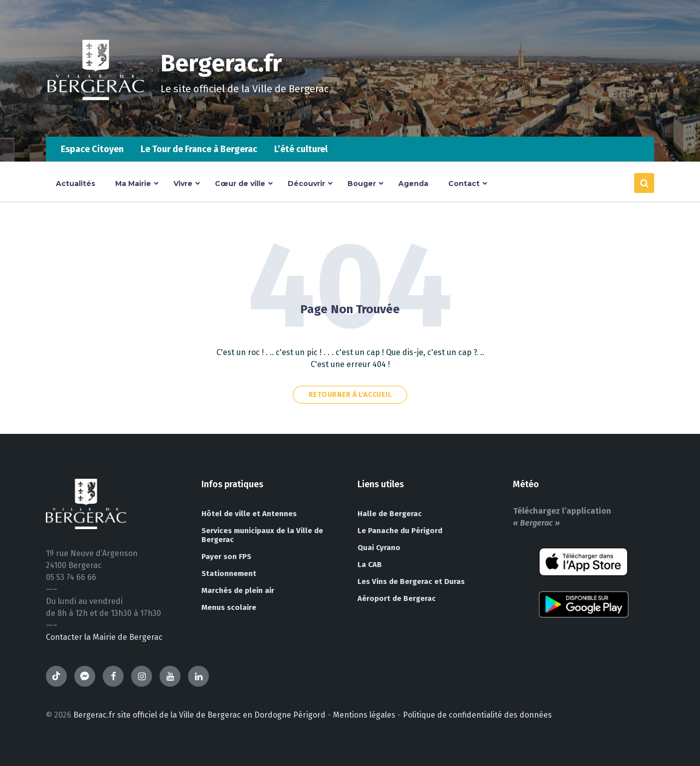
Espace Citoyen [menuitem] (92, 149)
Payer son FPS (226, 557)
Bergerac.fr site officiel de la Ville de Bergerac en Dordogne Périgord (199, 715)
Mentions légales (364, 715)
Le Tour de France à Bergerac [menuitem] (199, 149)
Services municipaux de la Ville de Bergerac (262, 535)
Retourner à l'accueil (350, 395)
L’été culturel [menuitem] (301, 149)
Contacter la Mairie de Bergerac (104, 637)
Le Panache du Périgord (400, 531)
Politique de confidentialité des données (477, 715)
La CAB (370, 565)
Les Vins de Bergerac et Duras (411, 581)
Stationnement (229, 574)
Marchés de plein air (238, 590)
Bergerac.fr (221, 63)
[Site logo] (96, 117)
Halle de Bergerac (390, 514)
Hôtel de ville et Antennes (249, 514)
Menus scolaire (229, 607)
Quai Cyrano (379, 548)
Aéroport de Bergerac (397, 598)
